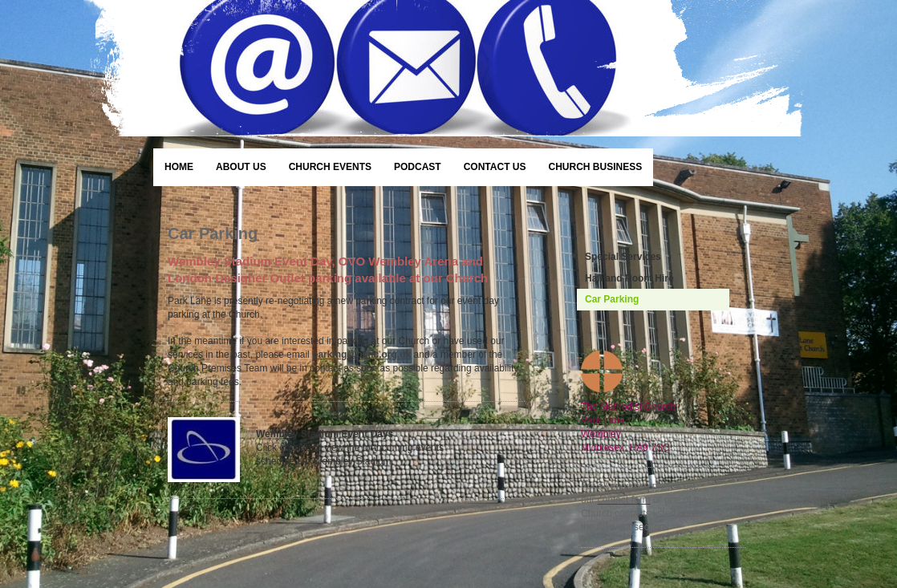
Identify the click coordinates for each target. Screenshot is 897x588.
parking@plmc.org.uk (361, 355)
